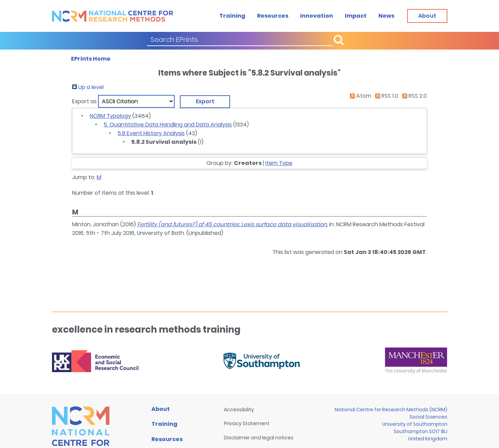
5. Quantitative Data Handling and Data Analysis (168, 125)
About (161, 409)
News (386, 16)
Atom (359, 96)
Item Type (279, 163)
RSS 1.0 (385, 96)
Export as (84, 101)
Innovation (317, 16)
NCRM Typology (110, 116)
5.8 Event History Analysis (151, 133)
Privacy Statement (247, 423)
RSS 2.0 (413, 96)
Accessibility (239, 410)
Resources (273, 16)
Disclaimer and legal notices (259, 438)
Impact (356, 16)
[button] (205, 102)
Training (232, 16)
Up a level (88, 87)
